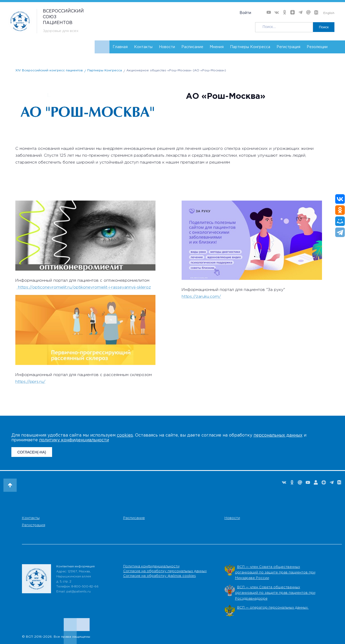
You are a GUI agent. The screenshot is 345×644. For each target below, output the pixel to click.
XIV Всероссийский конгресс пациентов (49, 70)
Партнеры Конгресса (250, 47)
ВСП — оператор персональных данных (273, 608)
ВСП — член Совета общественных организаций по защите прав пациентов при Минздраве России (275, 573)
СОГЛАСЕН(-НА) (32, 452)
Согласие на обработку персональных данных (165, 571)
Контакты (143, 47)
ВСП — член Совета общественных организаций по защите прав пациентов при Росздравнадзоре (275, 593)
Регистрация (288, 47)
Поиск (323, 27)
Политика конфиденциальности (151, 566)
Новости (167, 47)
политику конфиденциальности (74, 440)
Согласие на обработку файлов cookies (160, 576)
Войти (245, 13)
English (329, 13)
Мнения (217, 47)
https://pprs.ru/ (30, 382)
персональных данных (278, 435)
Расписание (192, 47)
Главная (120, 47)
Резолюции (317, 47)
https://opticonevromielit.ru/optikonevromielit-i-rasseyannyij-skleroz (84, 287)
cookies (125, 435)
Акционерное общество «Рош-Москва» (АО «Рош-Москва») (176, 70)
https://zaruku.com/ (201, 297)
